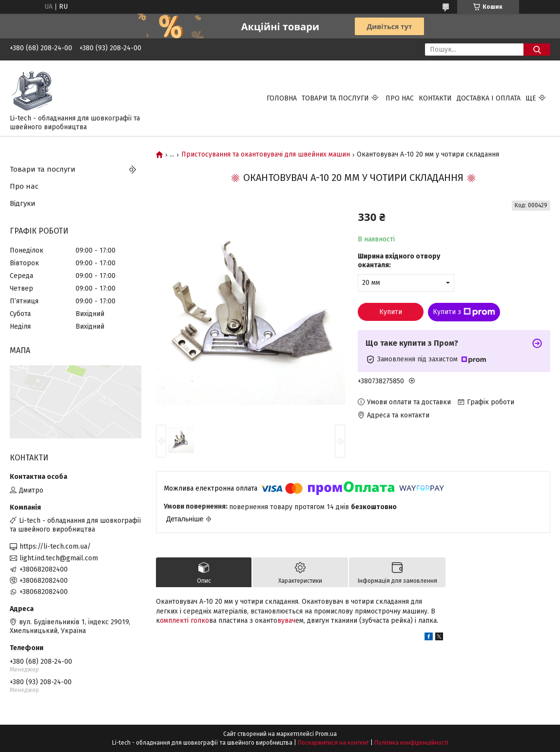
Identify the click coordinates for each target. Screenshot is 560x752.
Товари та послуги (335, 98)
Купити (391, 312)
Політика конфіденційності (411, 743)
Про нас (400, 98)
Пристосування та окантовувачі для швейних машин (266, 155)
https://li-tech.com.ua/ (55, 546)
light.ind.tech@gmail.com (59, 558)
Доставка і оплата (489, 98)
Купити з (464, 312)
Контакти (435, 98)
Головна (282, 98)
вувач (286, 621)
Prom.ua (326, 734)
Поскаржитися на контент (333, 743)
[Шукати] (537, 49)
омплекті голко (184, 621)
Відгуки (23, 203)
